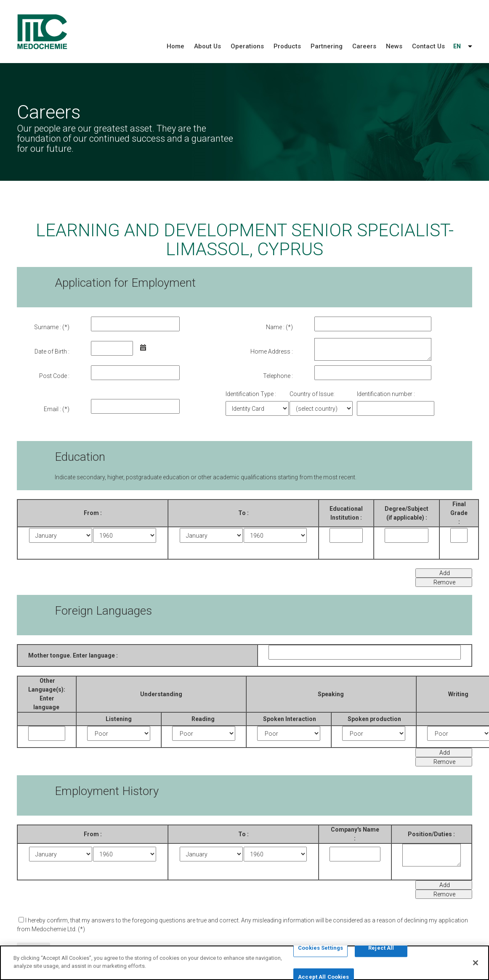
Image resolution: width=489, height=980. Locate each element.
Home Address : (272, 351)
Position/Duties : (431, 834)
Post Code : (54, 376)
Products (287, 46)
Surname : (48, 327)
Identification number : (386, 394)
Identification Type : (251, 394)
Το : (243, 513)
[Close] (476, 963)
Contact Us (428, 46)
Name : (275, 327)
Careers (364, 46)
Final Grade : (459, 513)
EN (457, 46)
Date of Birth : (52, 351)
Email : (52, 409)
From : (93, 513)
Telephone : (278, 376)
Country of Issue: (312, 394)
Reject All (381, 949)
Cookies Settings (320, 949)
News (394, 46)
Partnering (327, 46)
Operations (247, 46)
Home (175, 46)
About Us (207, 46)
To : (243, 834)
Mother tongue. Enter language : (73, 655)
